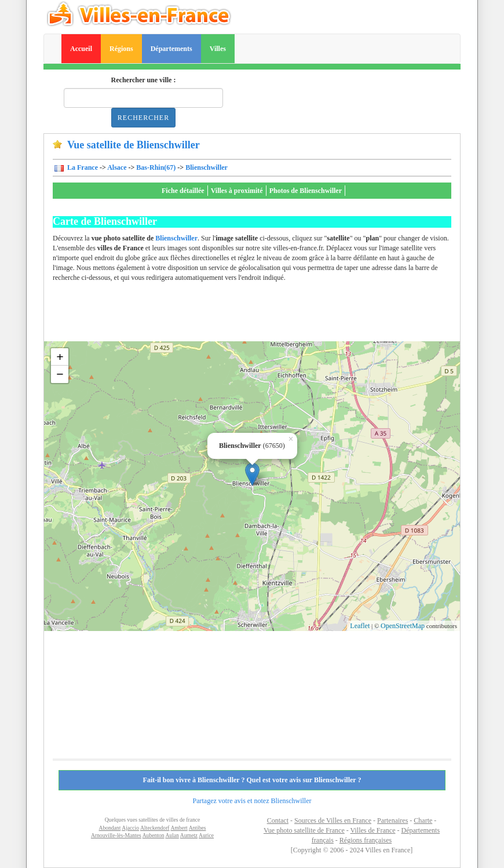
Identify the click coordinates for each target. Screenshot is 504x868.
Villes (218, 49)
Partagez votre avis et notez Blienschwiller (252, 801)
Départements (171, 49)
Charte (423, 820)
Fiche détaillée (183, 191)
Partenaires (392, 820)
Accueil (81, 49)
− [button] (60, 374)
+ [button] (60, 357)
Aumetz (189, 835)
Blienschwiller (207, 167)
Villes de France (373, 830)
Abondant (110, 828)
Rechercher (143, 118)
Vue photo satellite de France (304, 830)
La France (82, 167)
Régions (121, 49)
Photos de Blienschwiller (306, 191)
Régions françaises (366, 840)
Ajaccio (130, 828)
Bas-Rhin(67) (156, 167)
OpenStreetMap (403, 626)
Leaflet (360, 626)
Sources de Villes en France (333, 820)
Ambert (179, 828)
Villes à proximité (237, 191)
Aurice (206, 835)
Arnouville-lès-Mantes (116, 835)
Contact (278, 820)
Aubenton (154, 835)
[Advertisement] (264, 315)
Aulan (172, 835)
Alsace (117, 167)
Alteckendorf (155, 828)
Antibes (198, 828)
